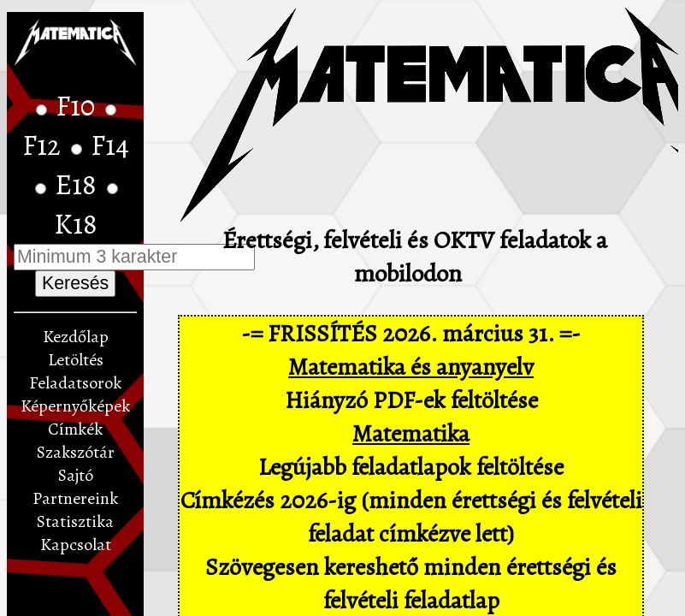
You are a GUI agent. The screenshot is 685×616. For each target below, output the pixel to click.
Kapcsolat (76, 545)
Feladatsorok (75, 383)
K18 (76, 224)
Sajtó (76, 475)
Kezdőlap (76, 337)
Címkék (75, 429)
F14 (110, 145)
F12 (44, 145)
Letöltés (76, 360)
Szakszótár (76, 452)
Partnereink (75, 498)
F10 (78, 106)
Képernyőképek (75, 406)
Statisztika (75, 521)
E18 (79, 185)
